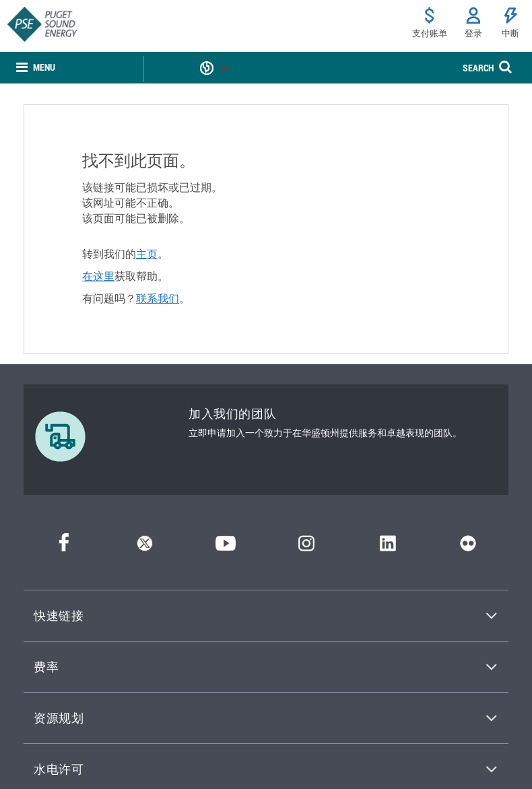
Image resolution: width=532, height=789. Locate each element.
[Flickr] (468, 547)
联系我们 (158, 298)
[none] (36, 68)
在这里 (98, 276)
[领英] (388, 547)
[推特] (145, 547)
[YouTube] (226, 547)
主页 (147, 254)
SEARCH (478, 68)
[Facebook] (64, 547)
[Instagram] (306, 547)
